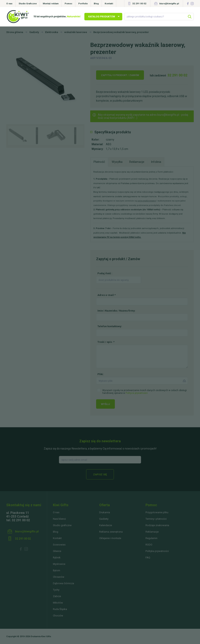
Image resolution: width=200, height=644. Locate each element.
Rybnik (57, 558)
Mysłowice (59, 564)
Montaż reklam (51, 4)
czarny (110, 140)
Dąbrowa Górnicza (63, 583)
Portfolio (83, 4)
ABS (109, 144)
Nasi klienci (59, 519)
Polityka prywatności (157, 551)
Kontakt (109, 4)
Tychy (56, 590)
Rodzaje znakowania (157, 525)
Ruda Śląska (60, 609)
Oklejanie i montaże (110, 538)
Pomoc (68, 4)
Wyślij (105, 404)
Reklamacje (152, 532)
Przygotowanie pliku (157, 512)
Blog (96, 4)
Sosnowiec (59, 545)
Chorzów (58, 616)
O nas (9, 4)
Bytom (57, 570)
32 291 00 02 (139, 4)
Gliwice (57, 551)
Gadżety (104, 519)
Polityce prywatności (137, 393)
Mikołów (58, 603)
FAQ (148, 558)
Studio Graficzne (28, 4)
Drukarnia (105, 512)
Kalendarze (106, 525)
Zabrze (57, 596)
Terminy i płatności (156, 519)
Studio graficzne (62, 525)
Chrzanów (59, 577)
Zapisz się (100, 474)
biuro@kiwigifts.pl (169, 4)
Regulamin (151, 538)
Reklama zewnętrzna (111, 532)
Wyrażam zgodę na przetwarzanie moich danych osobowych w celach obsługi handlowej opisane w (145, 392)
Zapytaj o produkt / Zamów (120, 75)
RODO (149, 545)
